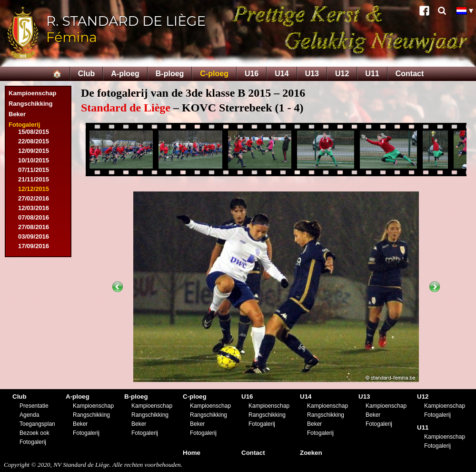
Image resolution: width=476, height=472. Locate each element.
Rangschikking (30, 104)
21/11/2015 (34, 179)
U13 (312, 74)
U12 (342, 74)
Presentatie (34, 406)
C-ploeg (214, 74)
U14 (282, 74)
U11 (372, 74)
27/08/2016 (34, 227)
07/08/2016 (34, 217)
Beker (17, 114)
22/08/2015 (34, 141)
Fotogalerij (24, 125)
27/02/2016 (34, 198)
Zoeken (311, 453)
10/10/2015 (34, 160)
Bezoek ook (35, 433)
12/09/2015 (34, 151)
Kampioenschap (32, 93)
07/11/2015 (34, 170)
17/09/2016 (34, 246)
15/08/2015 (34, 132)
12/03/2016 (34, 208)
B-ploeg (170, 74)
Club (87, 74)
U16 (252, 74)
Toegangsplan (37, 424)
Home (192, 453)
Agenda (29, 415)
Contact (410, 74)
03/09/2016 (34, 236)
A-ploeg (125, 74)
